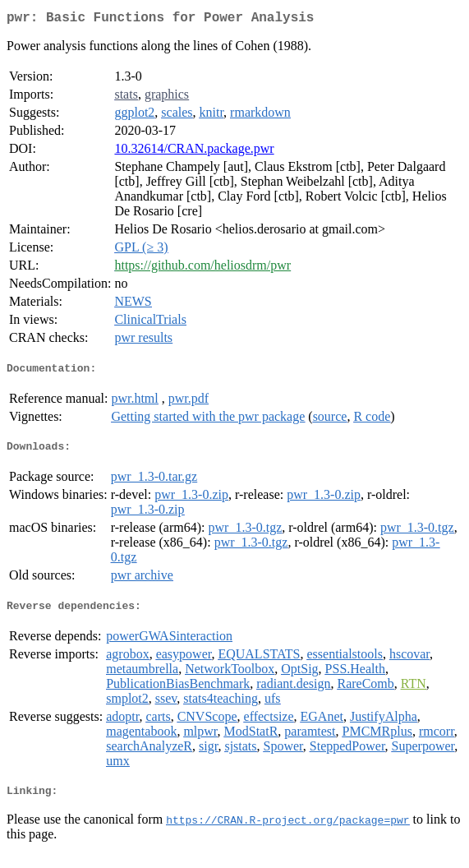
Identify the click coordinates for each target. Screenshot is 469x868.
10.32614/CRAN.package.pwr (194, 152)
